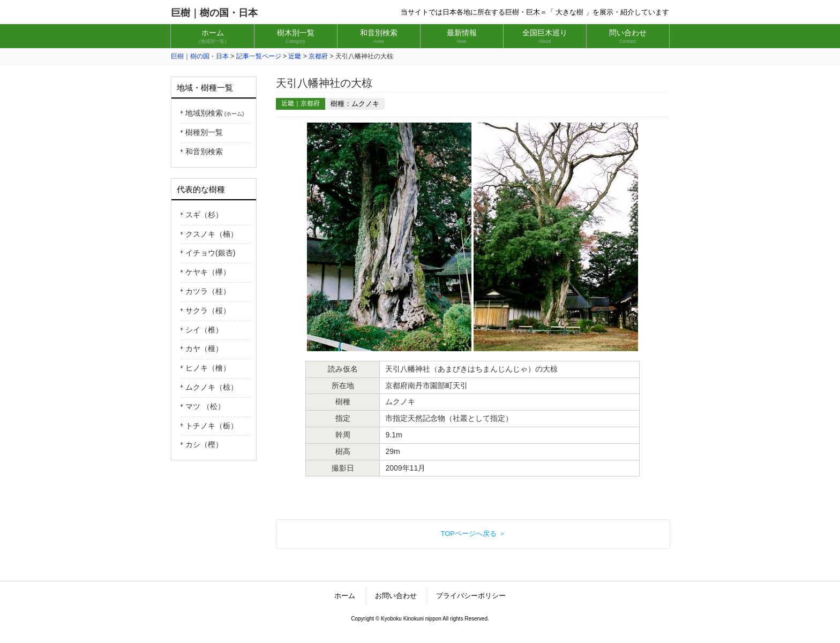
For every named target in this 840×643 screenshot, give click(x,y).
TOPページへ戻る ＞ (473, 534)
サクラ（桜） (208, 311)
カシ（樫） (204, 444)
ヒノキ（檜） (208, 368)
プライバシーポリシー (471, 596)
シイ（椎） (204, 330)
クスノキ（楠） (212, 234)
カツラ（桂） (208, 291)
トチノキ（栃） (212, 426)
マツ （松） (205, 406)
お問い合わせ (396, 596)
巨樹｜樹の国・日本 (214, 13)
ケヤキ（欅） (208, 272)
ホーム (345, 596)
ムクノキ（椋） (212, 387)
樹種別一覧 (204, 132)
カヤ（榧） (204, 349)
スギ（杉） (204, 215)
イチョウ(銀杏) (210, 253)
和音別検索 (204, 152)
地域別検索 (215, 113)
